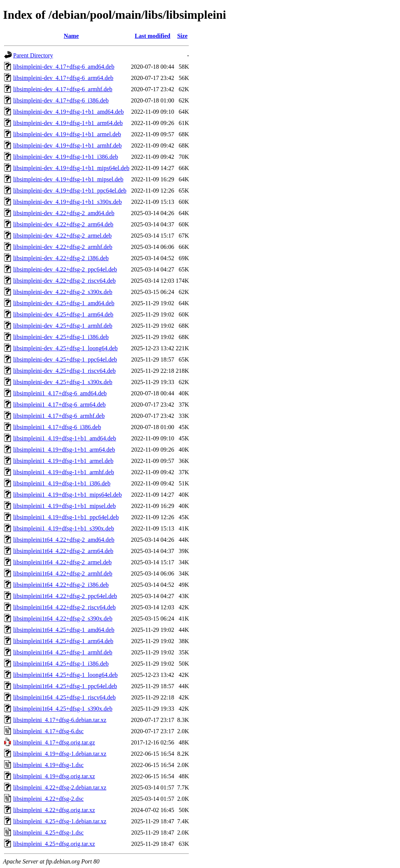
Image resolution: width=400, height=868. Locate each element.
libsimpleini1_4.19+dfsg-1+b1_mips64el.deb (67, 495)
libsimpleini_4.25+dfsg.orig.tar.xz (54, 844)
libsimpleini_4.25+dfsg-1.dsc (48, 833)
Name (71, 36)
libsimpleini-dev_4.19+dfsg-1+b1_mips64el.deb (71, 168)
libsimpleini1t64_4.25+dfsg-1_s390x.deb (63, 709)
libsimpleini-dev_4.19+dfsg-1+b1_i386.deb (66, 157)
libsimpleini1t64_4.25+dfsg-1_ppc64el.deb (65, 686)
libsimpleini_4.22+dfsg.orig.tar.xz (54, 810)
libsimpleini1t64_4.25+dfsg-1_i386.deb (61, 664)
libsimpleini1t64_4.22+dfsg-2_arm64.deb (63, 551)
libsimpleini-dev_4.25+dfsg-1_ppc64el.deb (65, 359)
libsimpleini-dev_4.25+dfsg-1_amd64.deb (64, 303)
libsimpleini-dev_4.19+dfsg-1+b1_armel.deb (67, 134)
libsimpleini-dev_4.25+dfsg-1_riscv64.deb (64, 371)
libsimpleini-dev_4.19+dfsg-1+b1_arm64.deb (68, 123)
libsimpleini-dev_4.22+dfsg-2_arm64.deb (63, 224)
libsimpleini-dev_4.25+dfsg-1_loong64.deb (65, 348)
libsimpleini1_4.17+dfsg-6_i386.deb (57, 427)
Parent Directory (33, 55)
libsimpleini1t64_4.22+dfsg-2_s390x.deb (63, 619)
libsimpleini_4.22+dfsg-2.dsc (48, 799)
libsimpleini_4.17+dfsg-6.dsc (48, 731)
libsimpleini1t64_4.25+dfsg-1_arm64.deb (63, 641)
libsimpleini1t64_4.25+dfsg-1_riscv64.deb (64, 697)
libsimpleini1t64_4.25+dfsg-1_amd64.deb (64, 630)
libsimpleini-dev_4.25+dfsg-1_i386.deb (61, 337)
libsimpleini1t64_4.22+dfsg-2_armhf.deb (63, 573)
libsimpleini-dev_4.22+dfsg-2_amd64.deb (64, 213)
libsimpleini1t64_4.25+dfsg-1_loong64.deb (65, 675)
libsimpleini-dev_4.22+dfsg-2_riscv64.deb (64, 281)
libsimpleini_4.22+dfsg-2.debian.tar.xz (60, 787)
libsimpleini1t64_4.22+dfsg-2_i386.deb (61, 585)
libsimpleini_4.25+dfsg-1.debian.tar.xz (60, 821)
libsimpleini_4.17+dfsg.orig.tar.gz (54, 742)
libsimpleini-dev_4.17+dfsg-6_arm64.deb (63, 78)
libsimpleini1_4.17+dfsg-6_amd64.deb (60, 393)
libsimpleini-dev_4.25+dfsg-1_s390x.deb (63, 382)
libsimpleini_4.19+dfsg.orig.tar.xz (54, 776)
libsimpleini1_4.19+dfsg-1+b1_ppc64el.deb (66, 517)
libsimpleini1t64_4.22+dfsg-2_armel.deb (62, 562)
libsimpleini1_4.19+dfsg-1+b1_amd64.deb (65, 438)
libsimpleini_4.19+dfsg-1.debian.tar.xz (60, 754)
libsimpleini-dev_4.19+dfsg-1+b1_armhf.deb (67, 145)
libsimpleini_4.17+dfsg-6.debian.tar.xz (60, 720)
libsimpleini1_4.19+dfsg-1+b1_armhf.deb (64, 472)
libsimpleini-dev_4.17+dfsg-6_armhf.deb (63, 89)
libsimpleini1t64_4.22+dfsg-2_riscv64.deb (64, 607)
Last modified (153, 36)
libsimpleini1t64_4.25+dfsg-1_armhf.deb (63, 652)
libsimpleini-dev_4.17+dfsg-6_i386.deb (61, 100)
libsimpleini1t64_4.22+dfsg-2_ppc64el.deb (65, 596)
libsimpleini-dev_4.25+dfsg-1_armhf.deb (63, 326)
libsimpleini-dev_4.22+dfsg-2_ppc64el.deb (65, 269)
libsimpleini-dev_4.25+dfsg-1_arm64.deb (63, 314)
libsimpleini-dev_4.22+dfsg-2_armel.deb (62, 236)
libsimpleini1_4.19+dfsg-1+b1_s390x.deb (64, 528)
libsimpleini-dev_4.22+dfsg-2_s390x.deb (63, 292)
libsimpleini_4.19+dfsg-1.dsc (48, 765)
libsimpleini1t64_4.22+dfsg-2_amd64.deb (64, 540)
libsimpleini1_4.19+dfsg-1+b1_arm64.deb (64, 450)
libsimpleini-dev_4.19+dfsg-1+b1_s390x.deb (67, 202)
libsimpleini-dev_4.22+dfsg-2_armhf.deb (63, 247)
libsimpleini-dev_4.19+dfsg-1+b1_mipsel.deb (68, 179)
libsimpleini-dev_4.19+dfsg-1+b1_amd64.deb (68, 112)
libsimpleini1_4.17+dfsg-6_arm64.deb (59, 405)
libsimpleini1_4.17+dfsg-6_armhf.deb (59, 416)
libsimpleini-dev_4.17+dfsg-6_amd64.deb (64, 67)
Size (183, 36)
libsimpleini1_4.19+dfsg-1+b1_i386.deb (62, 483)
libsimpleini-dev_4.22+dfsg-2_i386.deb (61, 258)
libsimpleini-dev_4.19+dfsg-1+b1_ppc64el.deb (70, 191)
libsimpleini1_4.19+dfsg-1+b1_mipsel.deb (64, 506)
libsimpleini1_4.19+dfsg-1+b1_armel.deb (63, 461)
